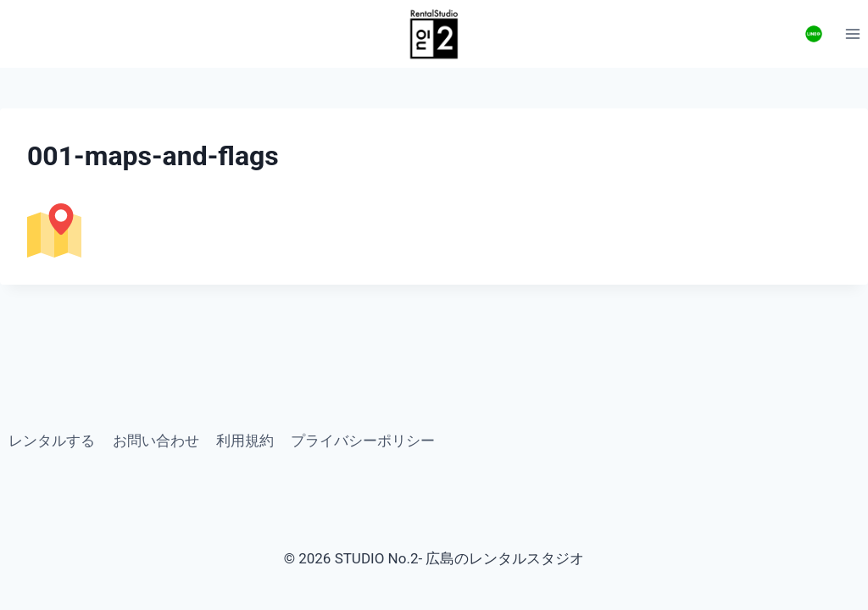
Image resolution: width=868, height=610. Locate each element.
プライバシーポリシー (363, 441)
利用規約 (245, 441)
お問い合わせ (156, 441)
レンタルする (52, 441)
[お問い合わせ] (814, 34)
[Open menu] (852, 33)
